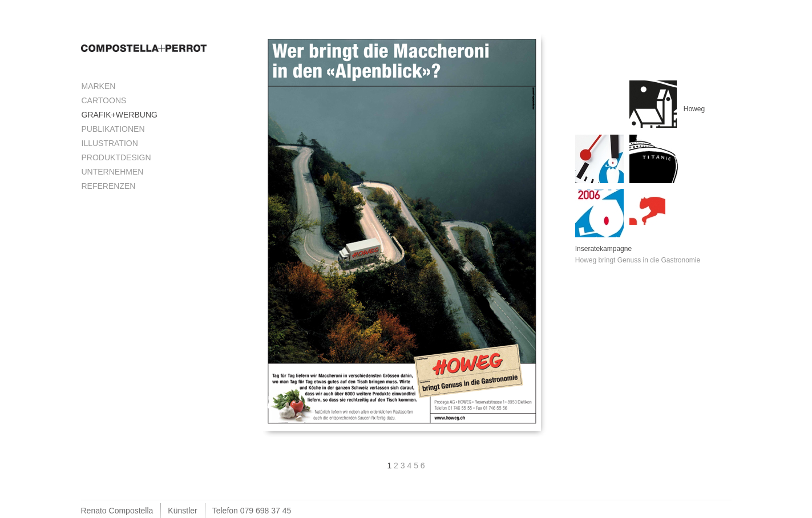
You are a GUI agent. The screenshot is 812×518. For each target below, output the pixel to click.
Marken (99, 86)
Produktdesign (116, 157)
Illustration (110, 143)
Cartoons (104, 100)
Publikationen (113, 129)
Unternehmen (113, 172)
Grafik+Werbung (120, 115)
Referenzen (109, 186)
